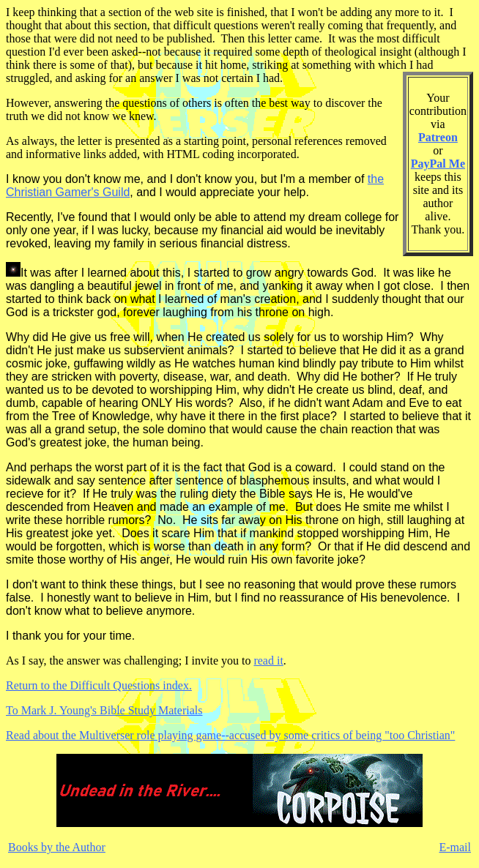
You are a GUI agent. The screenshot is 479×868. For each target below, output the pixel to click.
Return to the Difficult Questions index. (99, 685)
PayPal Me (438, 164)
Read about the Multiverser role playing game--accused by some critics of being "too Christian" (230, 735)
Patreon (438, 137)
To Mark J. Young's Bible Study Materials (104, 710)
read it (268, 661)
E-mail (455, 847)
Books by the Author (57, 847)
